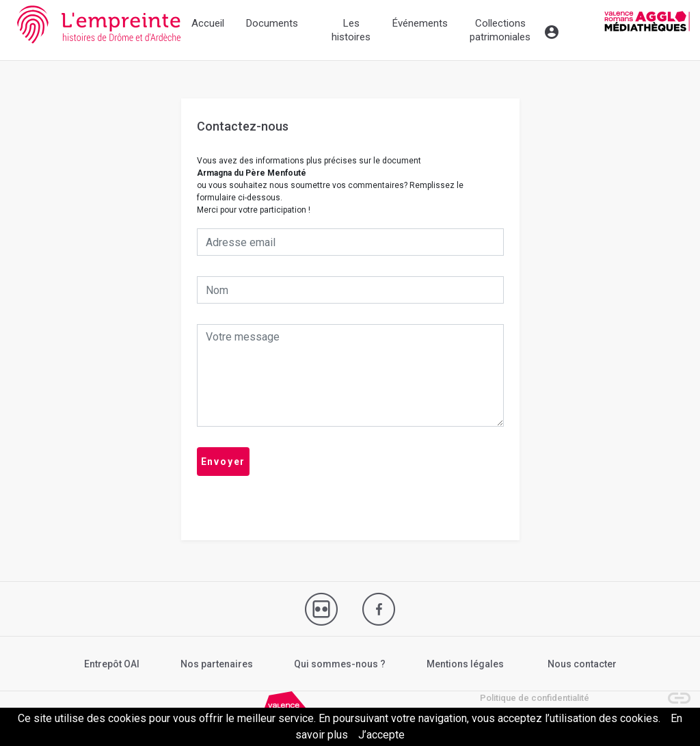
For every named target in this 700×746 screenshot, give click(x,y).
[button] (673, 691)
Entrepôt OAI (112, 664)
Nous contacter (582, 664)
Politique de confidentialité (535, 698)
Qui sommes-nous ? (340, 664)
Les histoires (351, 30)
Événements (420, 23)
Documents (272, 23)
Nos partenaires (217, 664)
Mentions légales (465, 664)
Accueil (208, 23)
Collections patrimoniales (500, 30)
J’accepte (381, 735)
